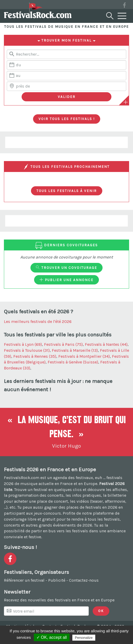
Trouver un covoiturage (66, 268)
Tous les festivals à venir (67, 191)
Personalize (84, 638)
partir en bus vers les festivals (60, 531)
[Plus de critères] (126, 102)
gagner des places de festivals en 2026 (81, 507)
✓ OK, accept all (52, 637)
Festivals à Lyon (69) (23, 344)
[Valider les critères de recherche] (66, 97)
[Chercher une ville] (66, 86)
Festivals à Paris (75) (63, 344)
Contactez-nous (84, 580)
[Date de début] (66, 65)
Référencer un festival (24, 580)
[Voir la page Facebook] (124, 6)
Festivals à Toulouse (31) (27, 350)
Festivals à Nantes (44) (106, 344)
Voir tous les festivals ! (67, 119)
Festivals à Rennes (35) (35, 356)
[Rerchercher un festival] (66, 54)
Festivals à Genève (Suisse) (73, 362)
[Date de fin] (66, 76)
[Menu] (122, 16)
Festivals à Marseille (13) (75, 350)
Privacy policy (109, 638)
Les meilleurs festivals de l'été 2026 (38, 321)
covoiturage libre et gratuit (30, 519)
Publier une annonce (66, 280)
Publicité (57, 580)
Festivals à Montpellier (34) (84, 356)
